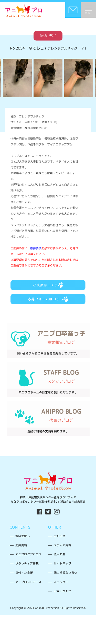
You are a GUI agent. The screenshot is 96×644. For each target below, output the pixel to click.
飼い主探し (23, 542)
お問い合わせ (62, 597)
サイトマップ (62, 569)
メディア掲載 (62, 551)
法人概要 (60, 560)
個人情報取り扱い (65, 579)
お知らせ (60, 542)
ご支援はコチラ (48, 287)
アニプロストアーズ (28, 588)
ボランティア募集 (27, 569)
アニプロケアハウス (28, 560)
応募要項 (36, 250)
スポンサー (61, 588)
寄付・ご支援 (24, 579)
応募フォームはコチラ (48, 303)
